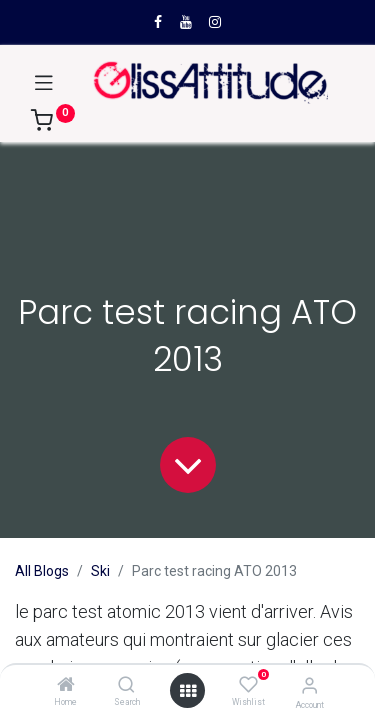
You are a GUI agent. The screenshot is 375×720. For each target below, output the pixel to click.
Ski (100, 571)
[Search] (126, 686)
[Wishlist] (248, 685)
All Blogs (42, 571)
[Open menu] (188, 691)
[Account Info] (309, 685)
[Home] (66, 686)
